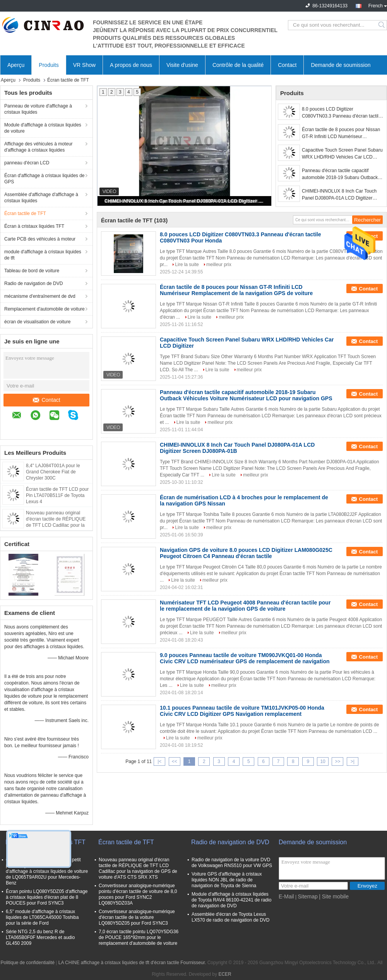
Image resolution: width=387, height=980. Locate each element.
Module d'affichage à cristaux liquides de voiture (43, 128)
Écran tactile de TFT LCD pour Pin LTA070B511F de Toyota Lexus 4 (57, 495)
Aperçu (16, 65)
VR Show (84, 65)
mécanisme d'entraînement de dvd (40, 296)
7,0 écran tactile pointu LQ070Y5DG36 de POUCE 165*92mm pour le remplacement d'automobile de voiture (139, 937)
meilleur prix (219, 265)
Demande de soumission (341, 65)
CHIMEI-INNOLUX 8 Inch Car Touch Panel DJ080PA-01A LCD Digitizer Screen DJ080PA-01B (185, 201)
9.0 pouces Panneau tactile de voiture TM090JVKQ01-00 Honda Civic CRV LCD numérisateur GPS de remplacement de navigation (245, 658)
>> (337, 761)
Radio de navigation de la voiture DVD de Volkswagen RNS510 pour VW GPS (232, 863)
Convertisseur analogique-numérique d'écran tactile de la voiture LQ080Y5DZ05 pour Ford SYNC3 (137, 917)
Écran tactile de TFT (25, 213)
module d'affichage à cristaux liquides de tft (43, 255)
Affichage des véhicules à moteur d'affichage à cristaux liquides (39, 147)
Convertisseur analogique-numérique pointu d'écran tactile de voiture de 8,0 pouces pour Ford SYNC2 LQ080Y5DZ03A (138, 894)
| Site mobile (334, 896)
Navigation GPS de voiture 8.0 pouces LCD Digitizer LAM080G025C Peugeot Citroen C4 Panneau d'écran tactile (246, 553)
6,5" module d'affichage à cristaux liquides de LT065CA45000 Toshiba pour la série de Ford (42, 917)
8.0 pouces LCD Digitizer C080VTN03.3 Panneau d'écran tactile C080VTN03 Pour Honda (341, 113)
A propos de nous (131, 65)
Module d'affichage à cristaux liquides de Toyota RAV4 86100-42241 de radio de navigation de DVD (231, 900)
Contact (287, 65)
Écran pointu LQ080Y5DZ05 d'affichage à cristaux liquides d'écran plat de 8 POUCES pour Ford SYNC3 (47, 897)
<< (175, 761)
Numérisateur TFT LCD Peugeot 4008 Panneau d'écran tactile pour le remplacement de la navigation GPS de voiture (245, 606)
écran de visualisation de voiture (37, 322)
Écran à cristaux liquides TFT (34, 226)
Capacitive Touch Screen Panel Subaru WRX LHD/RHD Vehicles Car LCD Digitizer (342, 154)
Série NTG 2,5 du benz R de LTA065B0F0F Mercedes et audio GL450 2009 (40, 937)
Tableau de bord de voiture (32, 271)
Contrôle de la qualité (238, 65)
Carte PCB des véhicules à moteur (40, 239)
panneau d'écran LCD (27, 163)
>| (353, 761)
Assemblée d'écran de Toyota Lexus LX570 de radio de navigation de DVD (230, 917)
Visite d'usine (182, 65)
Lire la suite (187, 265)
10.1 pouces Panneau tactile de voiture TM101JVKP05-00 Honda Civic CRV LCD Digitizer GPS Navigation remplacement (242, 711)
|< (159, 761)
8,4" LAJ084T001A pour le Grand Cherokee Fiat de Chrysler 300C (53, 472)
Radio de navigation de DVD (33, 283)
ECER (225, 974)
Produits (49, 65)
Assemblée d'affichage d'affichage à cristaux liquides (41, 198)
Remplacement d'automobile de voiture (45, 309)
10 (323, 761)
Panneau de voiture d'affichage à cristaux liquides (38, 109)
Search (382, 25)
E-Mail (286, 896)
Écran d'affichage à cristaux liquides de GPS (45, 179)
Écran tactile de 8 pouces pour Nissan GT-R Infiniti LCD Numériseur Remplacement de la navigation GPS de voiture (341, 133)
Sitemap (307, 896)
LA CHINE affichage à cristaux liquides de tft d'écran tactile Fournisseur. (133, 963)
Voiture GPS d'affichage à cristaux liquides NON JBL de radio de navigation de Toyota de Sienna (227, 880)
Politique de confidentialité (27, 963)
